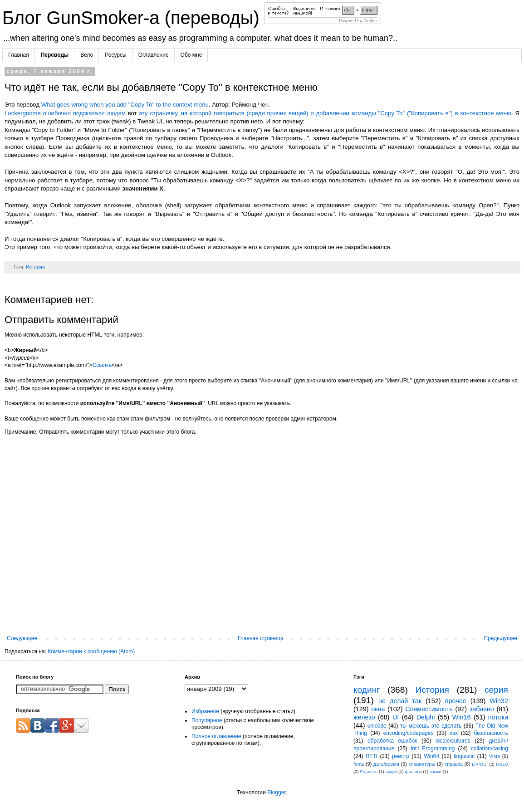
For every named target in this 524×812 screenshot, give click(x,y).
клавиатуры (422, 764)
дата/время (386, 764)
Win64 (431, 756)
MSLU (502, 764)
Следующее (22, 638)
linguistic (464, 756)
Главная (19, 55)
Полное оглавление (216, 736)
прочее (456, 701)
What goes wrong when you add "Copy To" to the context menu (125, 105)
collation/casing (490, 748)
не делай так (400, 701)
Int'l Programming (433, 748)
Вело (87, 55)
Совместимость (429, 709)
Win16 (462, 717)
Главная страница (261, 638)
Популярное (207, 720)
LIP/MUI (480, 764)
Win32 (499, 701)
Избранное (205, 711)
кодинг (367, 690)
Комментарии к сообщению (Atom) (91, 651)
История (35, 267)
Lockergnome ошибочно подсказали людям (65, 113)
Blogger (277, 792)
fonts (359, 764)
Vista (495, 756)
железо (364, 717)
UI (396, 717)
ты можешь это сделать (431, 726)
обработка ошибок (392, 741)
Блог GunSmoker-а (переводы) (133, 18)
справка (454, 764)
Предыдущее (501, 638)
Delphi (426, 717)
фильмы (413, 771)
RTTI (372, 756)
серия (496, 690)
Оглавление (154, 55)
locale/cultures (453, 741)
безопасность (491, 733)
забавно (482, 709)
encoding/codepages (409, 733)
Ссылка (102, 365)
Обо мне (191, 55)
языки (436, 771)
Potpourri (369, 771)
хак (454, 733)
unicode (377, 726)
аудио (391, 771)
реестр (401, 756)
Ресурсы (115, 55)
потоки (498, 717)
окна (378, 709)
